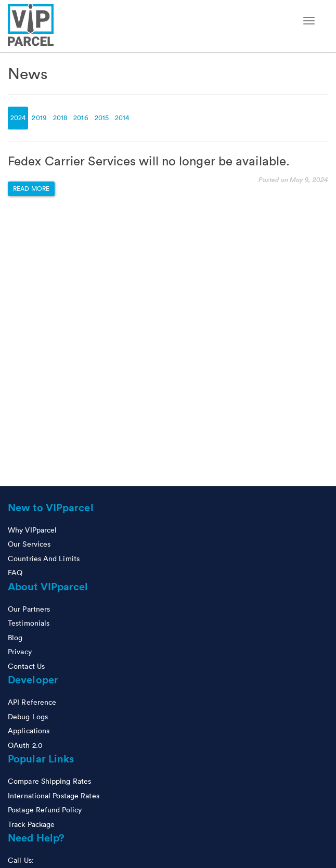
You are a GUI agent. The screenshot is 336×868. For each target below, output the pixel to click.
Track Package (31, 824)
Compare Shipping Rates (49, 781)
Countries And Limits (44, 559)
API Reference (32, 702)
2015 (102, 118)
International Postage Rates (54, 796)
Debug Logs (28, 717)
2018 (60, 118)
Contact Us (26, 666)
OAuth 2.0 (25, 745)
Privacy (20, 652)
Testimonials (29, 623)
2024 (18, 118)
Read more (31, 189)
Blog (15, 638)
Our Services (29, 544)
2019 (39, 118)
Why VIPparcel (32, 530)
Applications (29, 731)
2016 (81, 118)
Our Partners (29, 609)
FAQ (15, 573)
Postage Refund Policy (45, 810)
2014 (122, 118)
